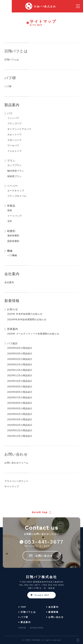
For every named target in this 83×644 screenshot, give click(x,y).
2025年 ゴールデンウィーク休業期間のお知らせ (33, 334)
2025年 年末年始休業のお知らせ (25, 314)
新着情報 (12, 301)
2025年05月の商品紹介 (20, 408)
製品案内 (12, 105)
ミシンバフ (13, 118)
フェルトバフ (15, 151)
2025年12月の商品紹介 (20, 370)
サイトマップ (12, 486)
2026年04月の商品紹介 (20, 348)
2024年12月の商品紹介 (20, 436)
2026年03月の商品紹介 (20, 353)
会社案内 (12, 274)
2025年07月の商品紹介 (20, 397)
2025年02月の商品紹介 (20, 425)
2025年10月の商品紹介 (20, 381)
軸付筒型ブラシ (16, 171)
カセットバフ (15, 134)
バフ (10, 113)
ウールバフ (13, 145)
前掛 (10, 210)
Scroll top (40, 512)
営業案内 (12, 329)
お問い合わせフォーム (16, 463)
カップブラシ (15, 165)
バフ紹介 (12, 343)
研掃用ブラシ (15, 176)
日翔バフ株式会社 (41, 577)
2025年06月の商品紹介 (20, 403)
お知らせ (12, 309)
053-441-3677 (44, 542)
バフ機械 (12, 255)
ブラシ (11, 161)
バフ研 (10, 78)
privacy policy (37, 628)
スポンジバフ (15, 140)
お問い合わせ (16, 454)
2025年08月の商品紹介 (20, 392)
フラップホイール (17, 196)
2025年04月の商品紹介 (20, 414)
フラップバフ (15, 124)
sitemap (22, 628)
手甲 (10, 221)
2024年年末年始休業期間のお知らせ (27, 319)
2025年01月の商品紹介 (20, 430)
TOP (23, 607)
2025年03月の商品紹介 (20, 419)
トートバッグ (15, 216)
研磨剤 (11, 231)
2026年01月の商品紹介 (20, 364)
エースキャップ (16, 191)
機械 (10, 251)
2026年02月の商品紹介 (20, 359)
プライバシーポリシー (16, 481)
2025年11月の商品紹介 (20, 375)
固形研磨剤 (13, 241)
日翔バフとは (16, 51)
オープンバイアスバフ (19, 129)
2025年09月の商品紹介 (20, 387)
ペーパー (12, 186)
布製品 (11, 206)
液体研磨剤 (13, 236)
